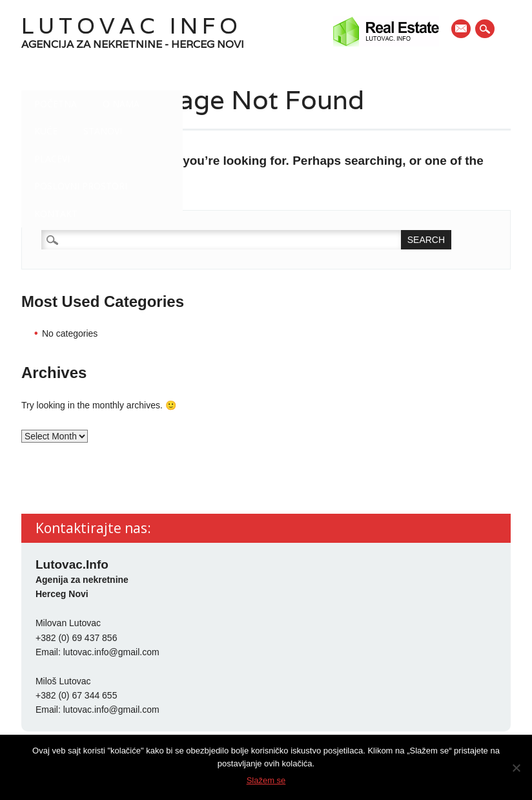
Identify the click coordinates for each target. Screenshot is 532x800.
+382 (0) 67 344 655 (77, 695)
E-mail (462, 30)
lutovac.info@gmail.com (111, 652)
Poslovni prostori (81, 186)
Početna (56, 104)
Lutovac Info (132, 26)
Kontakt (56, 214)
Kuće (46, 131)
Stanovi (103, 131)
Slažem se (266, 780)
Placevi (52, 159)
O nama (121, 104)
